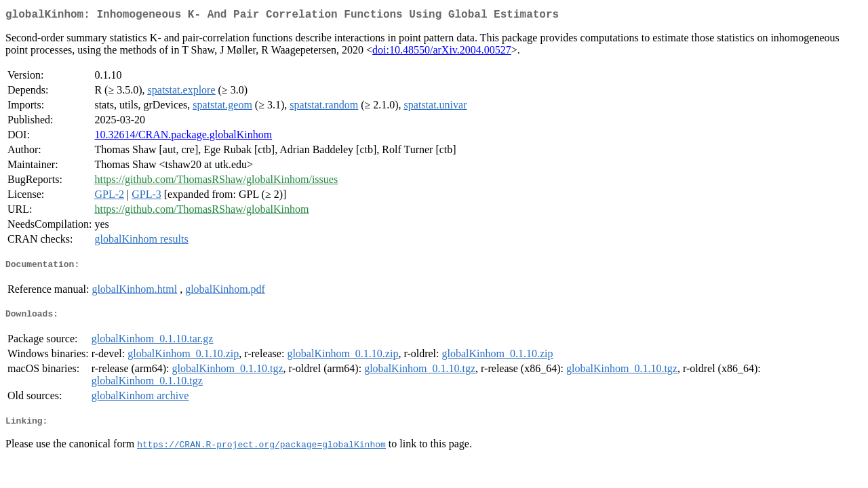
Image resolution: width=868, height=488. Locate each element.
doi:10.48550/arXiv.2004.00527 (442, 53)
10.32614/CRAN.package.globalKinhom (183, 137)
